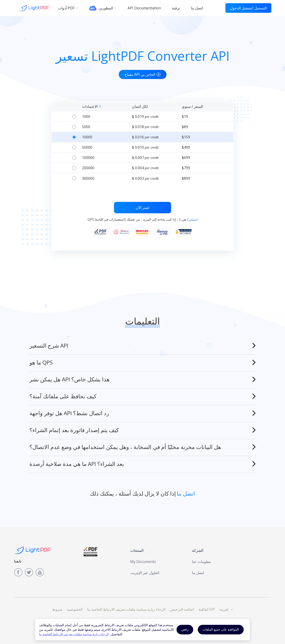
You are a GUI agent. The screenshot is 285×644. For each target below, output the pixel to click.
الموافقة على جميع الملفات (221, 629)
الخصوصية (75, 609)
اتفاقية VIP (207, 609)
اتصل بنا (198, 573)
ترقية (176, 8)
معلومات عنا (202, 562)
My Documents (143, 562)
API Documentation (144, 8)
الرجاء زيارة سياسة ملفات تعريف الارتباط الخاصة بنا (74, 634)
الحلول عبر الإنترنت (145, 573)
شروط (57, 609)
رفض (185, 629)
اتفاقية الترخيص (182, 609)
